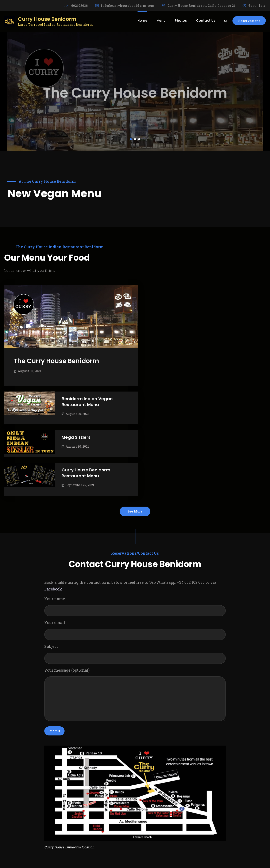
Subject (135, 550)
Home (139, 21)
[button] (131, 139)
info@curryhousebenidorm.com (128, 6)
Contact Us (203, 21)
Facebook (53, 484)
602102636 (80, 6)
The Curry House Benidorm (56, 357)
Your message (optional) (135, 592)
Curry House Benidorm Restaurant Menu (218, 367)
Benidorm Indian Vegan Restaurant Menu (219, 295)
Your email (135, 526)
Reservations (248, 21)
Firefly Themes (188, 860)
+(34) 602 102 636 (22, 832)
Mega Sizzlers (208, 331)
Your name (135, 502)
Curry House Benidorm (47, 19)
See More (135, 406)
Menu (158, 21)
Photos (178, 21)
